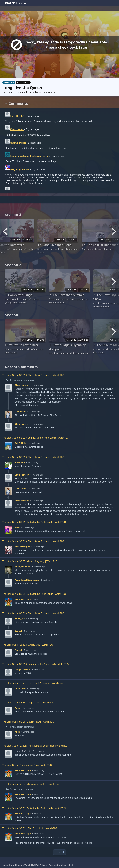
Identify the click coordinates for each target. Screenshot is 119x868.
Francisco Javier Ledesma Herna (29, 156)
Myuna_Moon (18, 143)
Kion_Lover (17, 129)
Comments (18, 104)
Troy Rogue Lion (20, 170)
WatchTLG (16, 3)
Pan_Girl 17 (17, 116)
